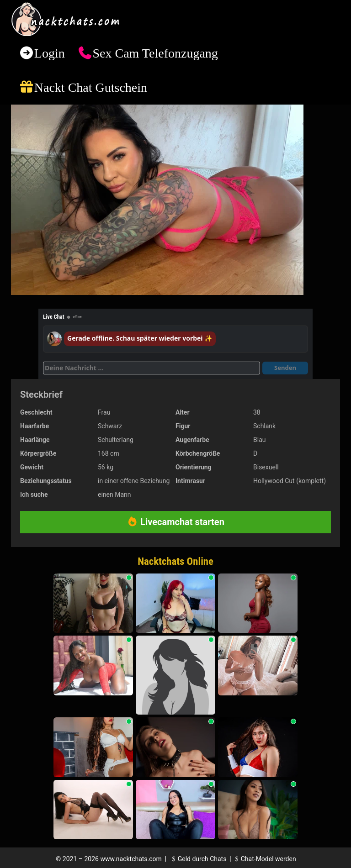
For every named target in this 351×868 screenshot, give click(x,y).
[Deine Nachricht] (152, 368)
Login (50, 53)
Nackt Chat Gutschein (91, 87)
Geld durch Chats (198, 859)
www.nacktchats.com (131, 859)
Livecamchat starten (175, 522)
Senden (285, 368)
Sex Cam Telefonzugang (155, 53)
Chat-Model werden (264, 859)
